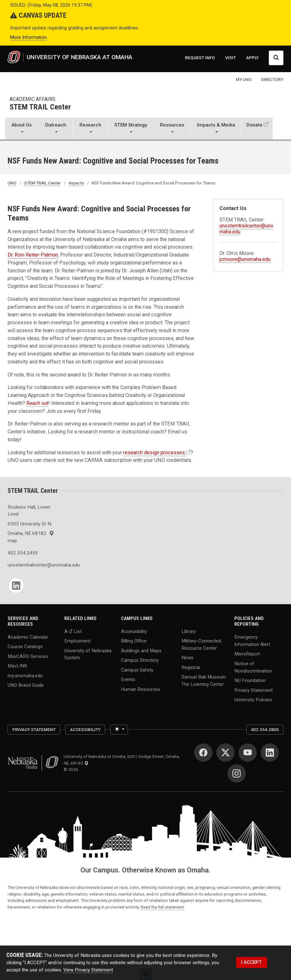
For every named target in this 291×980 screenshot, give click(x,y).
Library (189, 631)
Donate (254, 125)
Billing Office (134, 641)
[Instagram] (237, 773)
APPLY (252, 58)
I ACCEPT (251, 962)
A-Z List (73, 631)
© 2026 (72, 769)
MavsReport (247, 654)
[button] (22, 129)
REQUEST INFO (200, 58)
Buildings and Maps (141, 650)
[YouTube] (248, 753)
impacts (76, 183)
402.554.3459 (23, 553)
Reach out (37, 403)
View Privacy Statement (88, 970)
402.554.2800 (265, 729)
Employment (77, 641)
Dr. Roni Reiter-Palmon (33, 255)
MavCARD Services (28, 656)
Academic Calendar (28, 637)
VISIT (231, 58)
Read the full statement (162, 907)
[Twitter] (225, 753)
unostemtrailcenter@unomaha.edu (32, 565)
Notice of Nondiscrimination (253, 667)
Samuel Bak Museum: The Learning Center (204, 681)
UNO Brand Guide (26, 685)
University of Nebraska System (88, 654)
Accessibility (134, 631)
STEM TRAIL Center (40, 107)
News (187, 658)
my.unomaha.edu (25, 675)
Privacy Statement (253, 690)
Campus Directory (140, 660)
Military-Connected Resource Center (201, 645)
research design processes (154, 453)
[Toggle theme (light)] (119, 730)
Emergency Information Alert (252, 640)
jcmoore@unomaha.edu (245, 259)
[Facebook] (203, 753)
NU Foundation (250, 680)
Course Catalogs (25, 647)
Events (128, 679)
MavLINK (17, 666)
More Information (28, 37)
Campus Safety (137, 670)
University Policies (253, 700)
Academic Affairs (32, 99)
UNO (12, 183)
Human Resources (141, 689)
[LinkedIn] (16, 586)
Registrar (191, 667)
